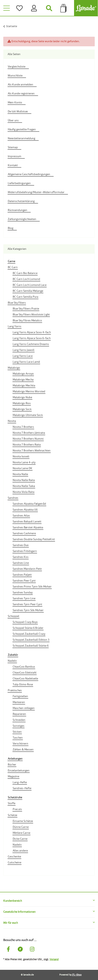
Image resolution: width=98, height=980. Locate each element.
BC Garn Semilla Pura (25, 297)
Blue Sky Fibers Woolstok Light (31, 315)
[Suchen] (49, 8)
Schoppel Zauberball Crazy (29, 634)
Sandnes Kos (21, 557)
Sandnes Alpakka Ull (25, 510)
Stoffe (12, 803)
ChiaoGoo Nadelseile (25, 679)
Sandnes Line (21, 563)
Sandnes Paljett (22, 575)
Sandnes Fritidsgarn (25, 551)
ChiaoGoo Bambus (24, 667)
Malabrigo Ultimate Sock (28, 415)
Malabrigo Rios (22, 403)
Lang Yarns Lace (23, 356)
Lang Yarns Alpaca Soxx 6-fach (32, 338)
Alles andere (20, 851)
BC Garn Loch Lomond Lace (30, 285)
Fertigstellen (20, 696)
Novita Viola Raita (24, 492)
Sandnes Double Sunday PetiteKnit (34, 539)
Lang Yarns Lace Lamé (26, 362)
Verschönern (20, 744)
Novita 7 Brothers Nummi (28, 439)
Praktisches (15, 690)
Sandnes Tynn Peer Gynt (27, 604)
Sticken (17, 732)
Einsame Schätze (23, 821)
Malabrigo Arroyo (23, 374)
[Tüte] (64, 8)
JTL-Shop (77, 975)
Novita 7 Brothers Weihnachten (32, 451)
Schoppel (14, 616)
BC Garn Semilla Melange (28, 291)
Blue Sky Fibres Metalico (27, 321)
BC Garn (13, 267)
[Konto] (35, 8)
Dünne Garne (21, 827)
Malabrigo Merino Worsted (29, 392)
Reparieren (19, 714)
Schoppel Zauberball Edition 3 (31, 640)
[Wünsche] (20, 8)
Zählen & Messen (23, 750)
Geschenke (14, 857)
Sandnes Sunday (23, 593)
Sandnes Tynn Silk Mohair (28, 610)
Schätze (12, 815)
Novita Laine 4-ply (24, 462)
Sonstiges (19, 726)
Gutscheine (15, 863)
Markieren (19, 702)
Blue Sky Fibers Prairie (26, 309)
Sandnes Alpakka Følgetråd (29, 504)
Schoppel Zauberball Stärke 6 (31, 646)
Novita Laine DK (23, 468)
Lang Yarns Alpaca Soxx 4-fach (32, 332)
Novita (12, 421)
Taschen (18, 738)
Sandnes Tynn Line (24, 598)
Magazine (14, 776)
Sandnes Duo (21, 545)
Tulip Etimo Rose (23, 685)
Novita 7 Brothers (23, 427)
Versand (54, 960)
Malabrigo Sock (22, 409)
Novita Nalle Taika (24, 486)
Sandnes (13, 498)
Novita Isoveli (21, 457)
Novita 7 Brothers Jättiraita (29, 433)
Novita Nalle (20, 474)
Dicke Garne (20, 839)
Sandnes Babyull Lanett (27, 522)
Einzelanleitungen (19, 771)
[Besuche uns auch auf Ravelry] (20, 950)
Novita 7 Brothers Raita (27, 445)
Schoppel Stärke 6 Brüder (28, 628)
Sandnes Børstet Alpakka (28, 528)
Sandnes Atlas (21, 516)
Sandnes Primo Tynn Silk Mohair (32, 587)
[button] (49, 901)
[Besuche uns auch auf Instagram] (32, 950)
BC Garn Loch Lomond (26, 279)
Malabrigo (14, 368)
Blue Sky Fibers (17, 303)
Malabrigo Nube (22, 397)
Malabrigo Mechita (24, 386)
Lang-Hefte (20, 782)
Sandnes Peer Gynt (24, 581)
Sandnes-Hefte (22, 788)
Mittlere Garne (21, 833)
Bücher (12, 765)
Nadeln (12, 661)
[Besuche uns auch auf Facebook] (8, 950)
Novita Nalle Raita (24, 480)
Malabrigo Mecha (23, 380)
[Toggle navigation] (7, 8)
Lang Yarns (15, 326)
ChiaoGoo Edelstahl (25, 673)
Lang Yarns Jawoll (24, 350)
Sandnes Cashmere (24, 533)
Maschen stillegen (24, 708)
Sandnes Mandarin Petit (27, 569)
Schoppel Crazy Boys (25, 622)
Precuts (17, 809)
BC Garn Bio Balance (25, 273)
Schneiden (19, 720)
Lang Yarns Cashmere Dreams (31, 344)
